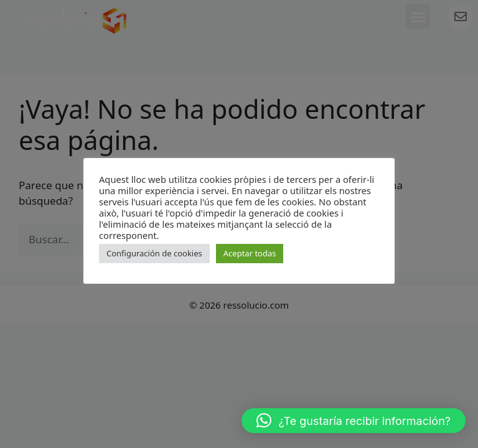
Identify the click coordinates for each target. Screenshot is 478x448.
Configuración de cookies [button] (154, 253)
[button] (354, 421)
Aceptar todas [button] (250, 253)
